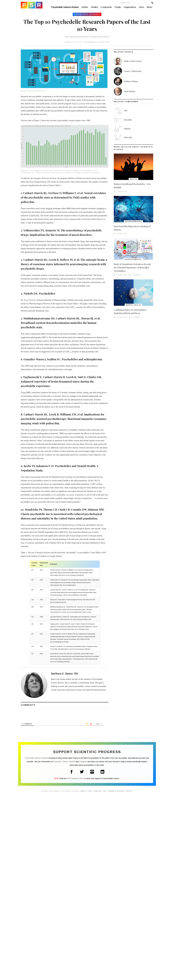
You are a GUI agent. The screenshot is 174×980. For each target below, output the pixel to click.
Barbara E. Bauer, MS (98, 42)
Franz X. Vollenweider (133, 71)
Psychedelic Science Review (32, 5)
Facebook (57, 762)
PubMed (54, 104)
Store (141, 7)
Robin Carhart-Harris (133, 61)
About (149, 7)
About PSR (86, 791)
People (118, 7)
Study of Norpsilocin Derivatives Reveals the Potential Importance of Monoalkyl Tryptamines (132, 268)
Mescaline (128, 120)
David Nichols (30, 300)
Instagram (83, 762)
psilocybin (27, 202)
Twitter (65, 762)
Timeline (94, 7)
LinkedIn (72, 762)
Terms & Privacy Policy (120, 791)
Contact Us (100, 791)
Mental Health (133, 305)
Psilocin (127, 129)
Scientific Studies (87, 14)
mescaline (70, 495)
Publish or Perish (78, 104)
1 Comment (136, 275)
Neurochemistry (133, 222)
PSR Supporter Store (75, 778)
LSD (54, 495)
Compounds (106, 7)
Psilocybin (128, 137)
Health (133, 179)
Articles (85, 7)
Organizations (130, 7)
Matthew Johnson (131, 81)
